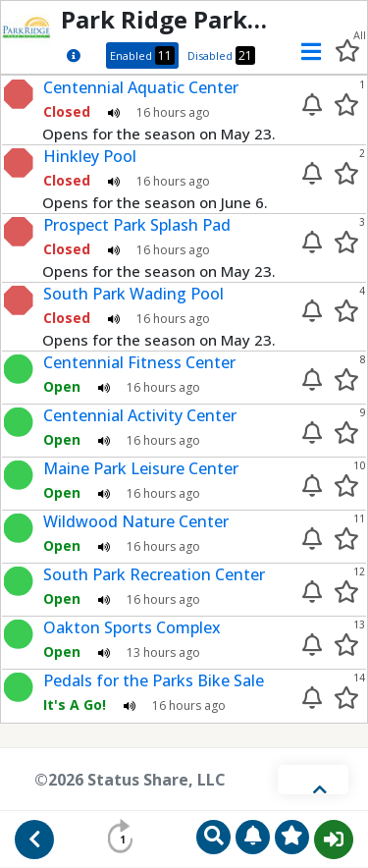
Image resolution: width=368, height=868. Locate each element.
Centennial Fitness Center (139, 362)
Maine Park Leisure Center (141, 468)
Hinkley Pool (90, 156)
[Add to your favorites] (346, 105)
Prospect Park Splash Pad (137, 225)
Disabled (221, 55)
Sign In (334, 840)
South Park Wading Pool (133, 294)
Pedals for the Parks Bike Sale (154, 680)
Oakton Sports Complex (132, 627)
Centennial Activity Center (140, 415)
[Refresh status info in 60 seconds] (123, 836)
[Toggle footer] (313, 780)
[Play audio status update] (114, 111)
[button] (306, 52)
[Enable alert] (312, 105)
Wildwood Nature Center (136, 521)
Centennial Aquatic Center (141, 87)
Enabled (142, 55)
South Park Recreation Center (154, 574)
